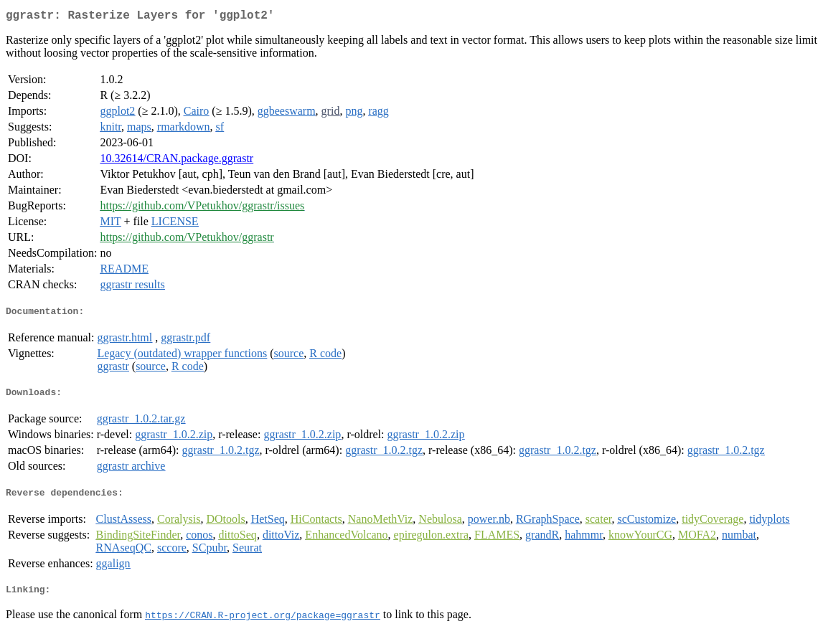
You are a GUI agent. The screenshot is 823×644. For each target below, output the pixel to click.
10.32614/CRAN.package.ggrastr (177, 161)
